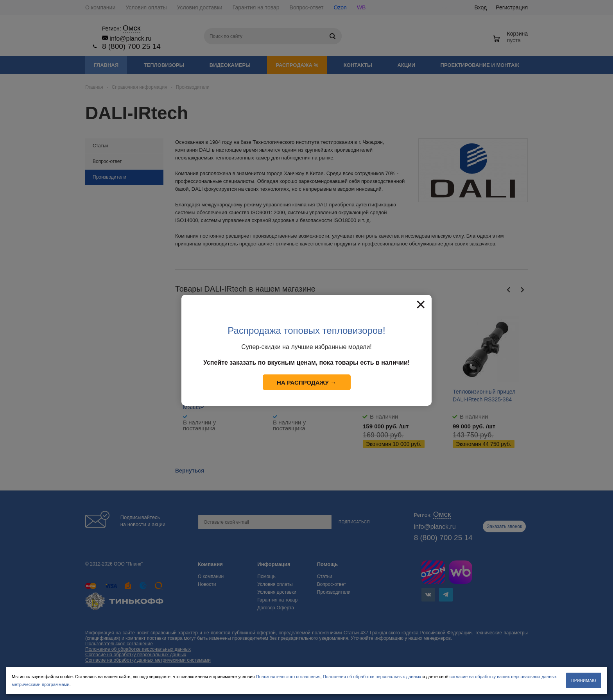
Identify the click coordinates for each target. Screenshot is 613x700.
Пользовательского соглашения (288, 677)
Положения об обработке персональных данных (372, 677)
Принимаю (584, 681)
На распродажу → (306, 382)
